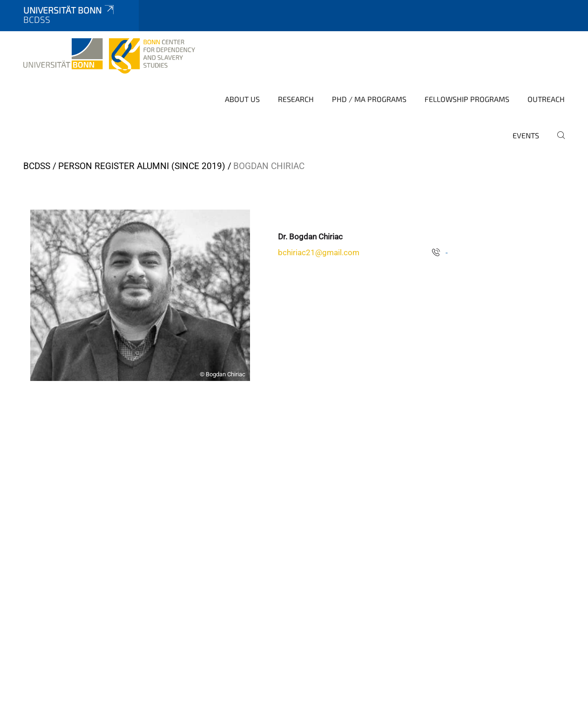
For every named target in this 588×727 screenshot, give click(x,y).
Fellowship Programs (467, 99)
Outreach (546, 99)
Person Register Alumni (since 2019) (142, 166)
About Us (242, 99)
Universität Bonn (69, 10)
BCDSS (37, 166)
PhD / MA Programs (369, 99)
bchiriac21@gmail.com (319, 252)
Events (526, 135)
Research (296, 99)
